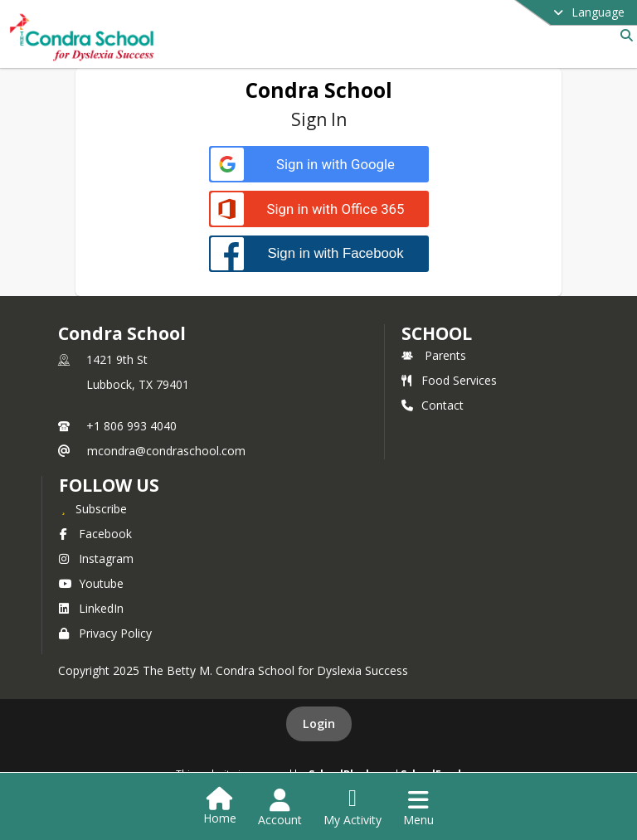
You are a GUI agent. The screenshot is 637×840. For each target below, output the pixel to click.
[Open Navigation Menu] (418, 808)
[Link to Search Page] (623, 35)
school (437, 333)
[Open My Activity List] (353, 808)
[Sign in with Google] (319, 165)
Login (319, 723)
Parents (434, 355)
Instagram (96, 558)
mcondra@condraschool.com (166, 451)
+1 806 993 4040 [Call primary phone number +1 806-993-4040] (131, 426)
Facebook (95, 534)
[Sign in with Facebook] (319, 253)
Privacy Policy (105, 633)
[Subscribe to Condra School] (93, 508)
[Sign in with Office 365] (319, 209)
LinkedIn (91, 608)
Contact (433, 405)
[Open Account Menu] (280, 808)
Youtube (91, 583)
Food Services (449, 380)
